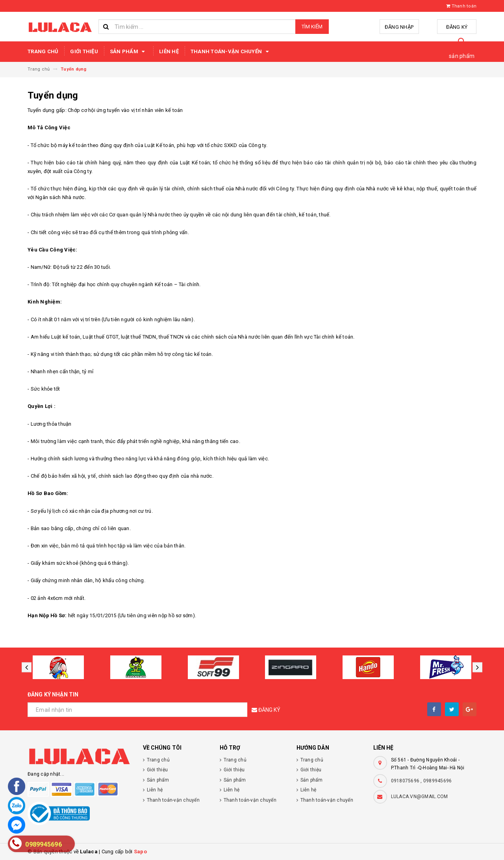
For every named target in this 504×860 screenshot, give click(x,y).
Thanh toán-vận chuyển (231, 52)
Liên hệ (169, 51)
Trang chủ (43, 51)
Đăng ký (457, 27)
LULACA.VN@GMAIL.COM (420, 797)
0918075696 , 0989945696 (422, 781)
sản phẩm (462, 56)
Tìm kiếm (312, 27)
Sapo (140, 852)
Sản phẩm (129, 52)
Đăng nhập (399, 27)
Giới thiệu (84, 51)
